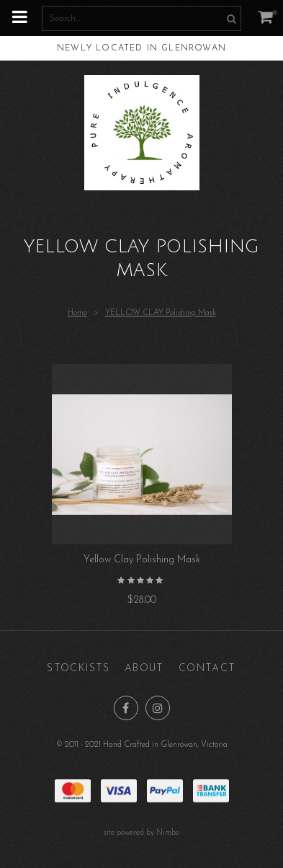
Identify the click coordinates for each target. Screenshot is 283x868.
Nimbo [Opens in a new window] (168, 833)
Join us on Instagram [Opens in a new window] (158, 708)
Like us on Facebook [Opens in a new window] (126, 708)
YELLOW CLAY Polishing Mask (161, 313)
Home (77, 313)
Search (230, 18)
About (144, 669)
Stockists (78, 669)
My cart (275, 13)
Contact (207, 669)
